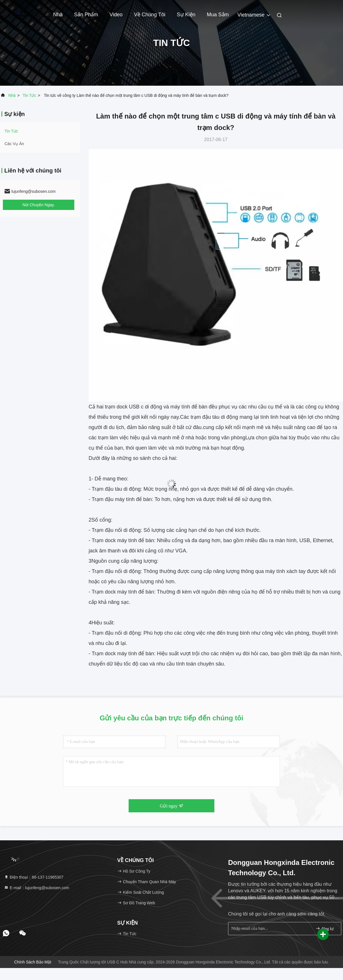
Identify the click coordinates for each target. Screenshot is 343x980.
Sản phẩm (86, 15)
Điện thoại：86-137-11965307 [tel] (34, 877)
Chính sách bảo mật (33, 962)
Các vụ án (14, 144)
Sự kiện (186, 15)
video (116, 15)
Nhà (58, 15)
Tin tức (29, 95)
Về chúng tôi (150, 15)
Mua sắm (218, 15)
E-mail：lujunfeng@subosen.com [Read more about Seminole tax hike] (37, 888)
